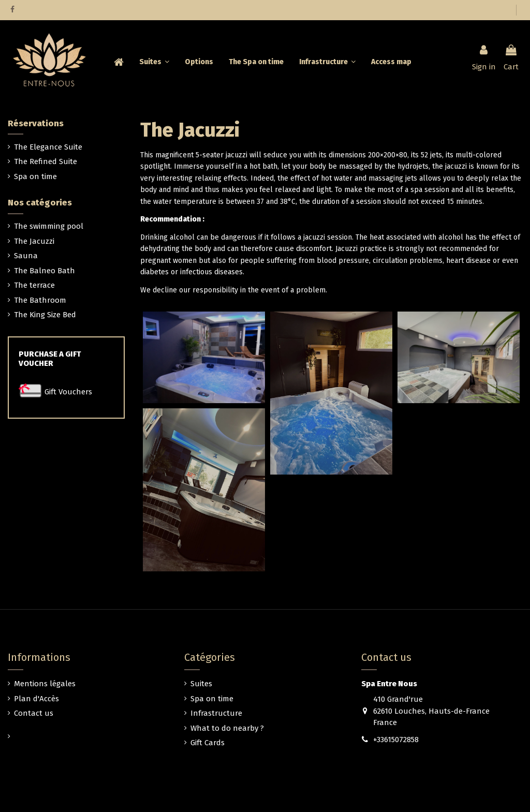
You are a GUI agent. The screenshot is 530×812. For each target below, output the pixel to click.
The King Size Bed (45, 315)
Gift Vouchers (68, 392)
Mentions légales (45, 684)
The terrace (34, 285)
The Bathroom (40, 300)
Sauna (26, 256)
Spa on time (35, 176)
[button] (327, 62)
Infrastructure (216, 713)
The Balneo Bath (45, 271)
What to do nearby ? (227, 728)
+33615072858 (396, 740)
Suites (201, 684)
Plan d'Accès (36, 699)
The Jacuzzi (34, 241)
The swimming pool (49, 226)
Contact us (34, 713)
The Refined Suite (46, 161)
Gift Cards (208, 743)
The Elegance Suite (48, 147)
